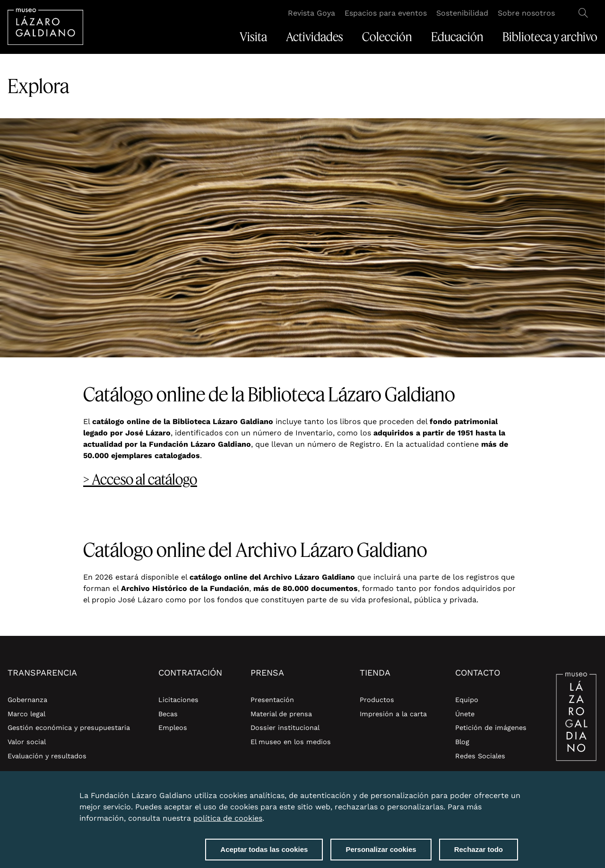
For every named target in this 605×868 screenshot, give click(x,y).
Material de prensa (281, 714)
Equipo (467, 700)
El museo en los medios (291, 742)
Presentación (272, 700)
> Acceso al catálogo (140, 479)
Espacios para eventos (386, 13)
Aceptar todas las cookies (264, 851)
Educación (457, 37)
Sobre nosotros (526, 13)
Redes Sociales (480, 756)
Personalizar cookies (381, 851)
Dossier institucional (285, 728)
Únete (465, 714)
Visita (253, 37)
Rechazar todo (479, 851)
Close (516, 792)
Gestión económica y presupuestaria (69, 728)
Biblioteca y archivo (550, 37)
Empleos (173, 728)
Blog (462, 742)
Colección (387, 37)
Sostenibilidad (462, 13)
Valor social (27, 742)
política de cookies (228, 820)
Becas (168, 714)
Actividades (315, 37)
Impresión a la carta (393, 714)
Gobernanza (27, 700)
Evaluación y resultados (47, 756)
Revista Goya (311, 13)
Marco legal (26, 714)
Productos (377, 700)
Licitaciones (178, 700)
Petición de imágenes (491, 728)
